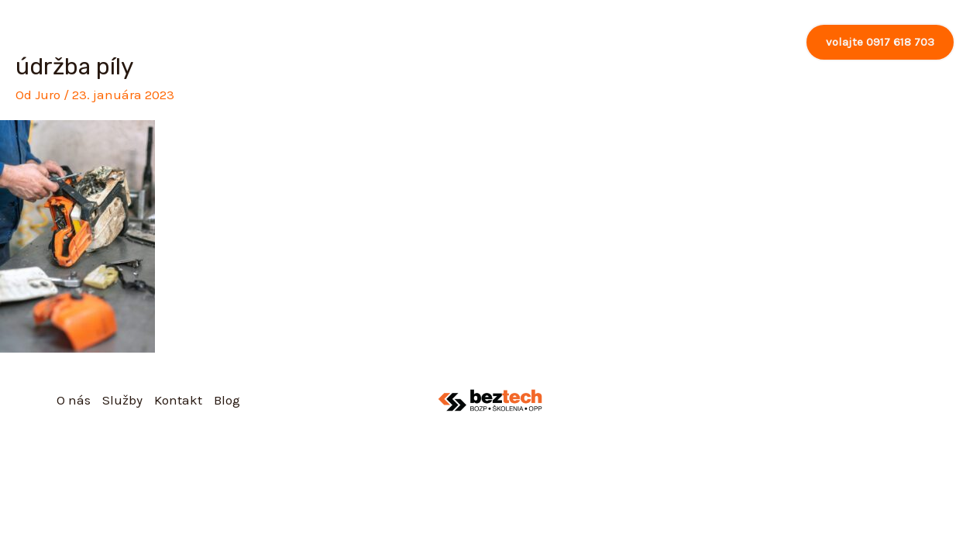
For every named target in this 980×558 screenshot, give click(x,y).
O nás (549, 43)
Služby (621, 43)
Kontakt (700, 43)
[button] (880, 42)
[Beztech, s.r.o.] (79, 41)
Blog (763, 43)
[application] (641, 43)
